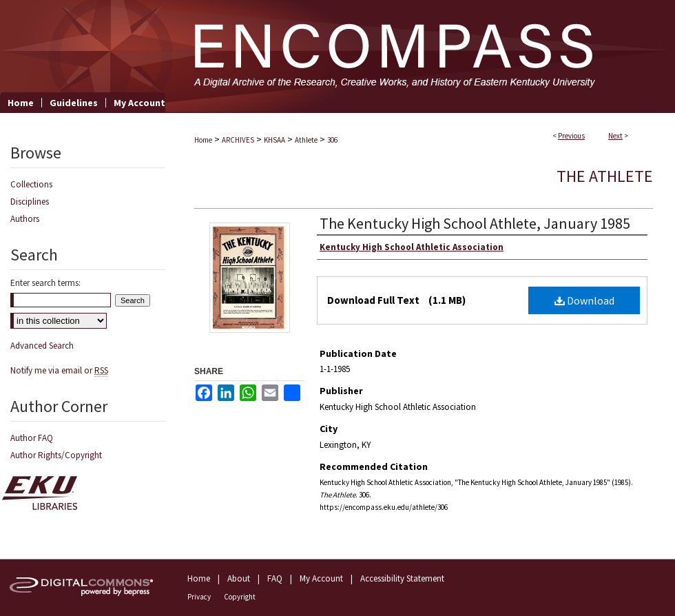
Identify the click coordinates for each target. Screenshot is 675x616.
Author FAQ (32, 438)
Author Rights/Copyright (56, 455)
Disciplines (30, 202)
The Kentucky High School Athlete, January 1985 (475, 223)
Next (615, 136)
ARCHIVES (238, 140)
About (239, 578)
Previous (571, 136)
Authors (25, 219)
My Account (321, 578)
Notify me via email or (59, 370)
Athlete (306, 140)
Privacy (199, 597)
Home (203, 140)
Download (584, 300)
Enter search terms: (45, 283)
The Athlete (605, 176)
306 (332, 140)
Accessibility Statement (402, 578)
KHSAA (274, 140)
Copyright (240, 597)
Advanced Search (42, 346)
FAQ (275, 578)
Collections (31, 184)
